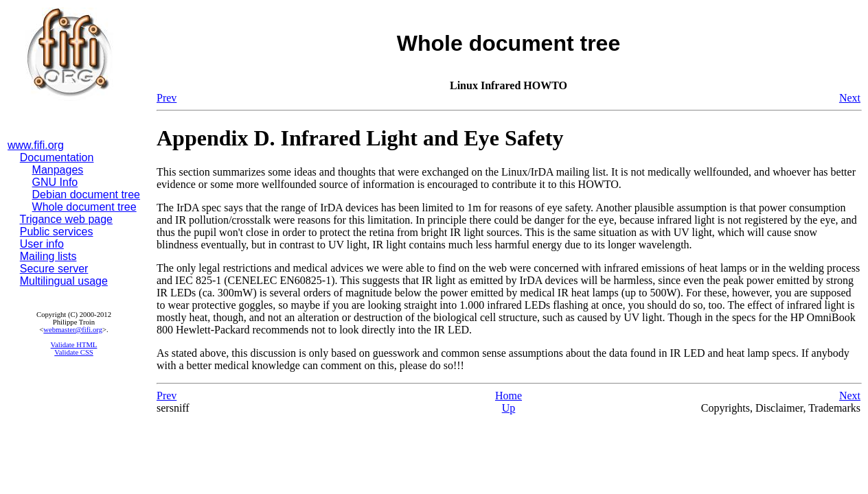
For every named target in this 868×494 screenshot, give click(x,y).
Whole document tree (84, 207)
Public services (57, 232)
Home (509, 396)
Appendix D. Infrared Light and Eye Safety (360, 138)
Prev (167, 98)
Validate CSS (74, 352)
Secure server (54, 269)
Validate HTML (74, 345)
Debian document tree (86, 195)
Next (850, 98)
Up (509, 408)
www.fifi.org (36, 145)
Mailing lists (48, 256)
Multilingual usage (64, 281)
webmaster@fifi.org (73, 330)
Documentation (57, 157)
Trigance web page (67, 219)
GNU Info (55, 182)
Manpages (58, 170)
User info (42, 244)
